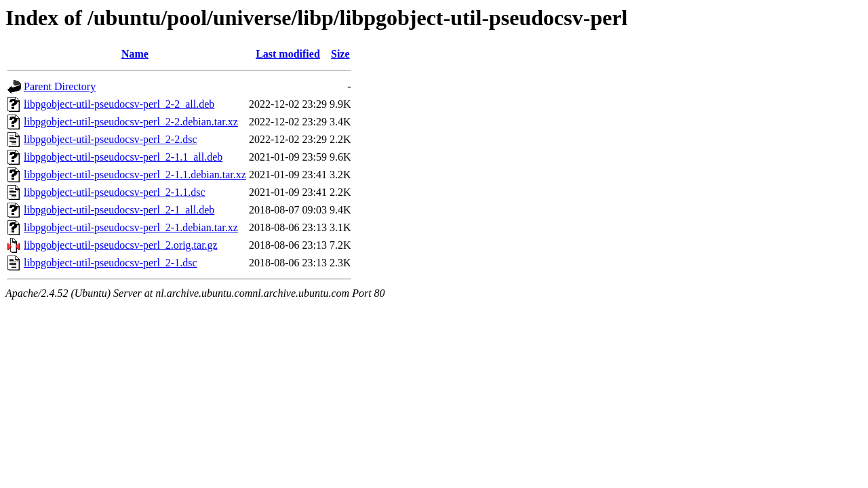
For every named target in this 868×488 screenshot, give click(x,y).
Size (340, 54)
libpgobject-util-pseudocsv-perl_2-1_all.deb (119, 210)
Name (135, 54)
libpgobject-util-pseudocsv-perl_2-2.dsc (111, 139)
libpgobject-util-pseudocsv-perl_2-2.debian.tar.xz (131, 122)
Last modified (288, 54)
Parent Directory (60, 86)
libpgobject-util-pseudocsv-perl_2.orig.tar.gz (121, 245)
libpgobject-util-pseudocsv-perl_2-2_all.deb (119, 104)
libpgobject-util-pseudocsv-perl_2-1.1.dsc (115, 192)
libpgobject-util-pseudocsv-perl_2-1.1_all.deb (123, 157)
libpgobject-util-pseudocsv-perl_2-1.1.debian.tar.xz (135, 175)
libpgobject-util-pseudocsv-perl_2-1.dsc (111, 263)
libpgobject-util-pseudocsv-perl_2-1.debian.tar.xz (131, 227)
